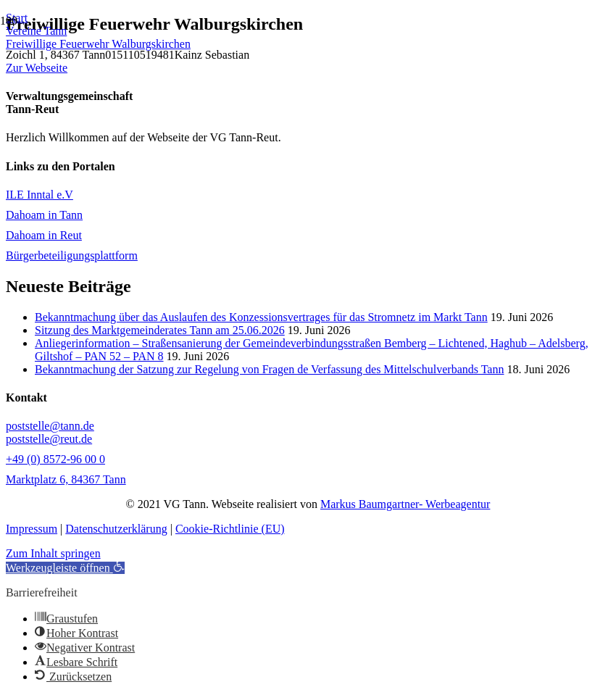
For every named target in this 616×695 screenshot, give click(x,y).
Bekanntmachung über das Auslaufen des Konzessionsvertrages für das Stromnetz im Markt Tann (261, 317)
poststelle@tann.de (50, 426)
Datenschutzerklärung (116, 529)
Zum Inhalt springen (53, 553)
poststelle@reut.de (49, 439)
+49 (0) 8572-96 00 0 (55, 459)
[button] (65, 568)
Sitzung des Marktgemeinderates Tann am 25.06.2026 (160, 330)
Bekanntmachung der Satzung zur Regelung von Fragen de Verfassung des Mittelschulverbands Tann (269, 369)
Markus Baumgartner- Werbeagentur (405, 504)
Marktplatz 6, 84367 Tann (66, 479)
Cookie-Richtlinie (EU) (230, 529)
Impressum (32, 529)
